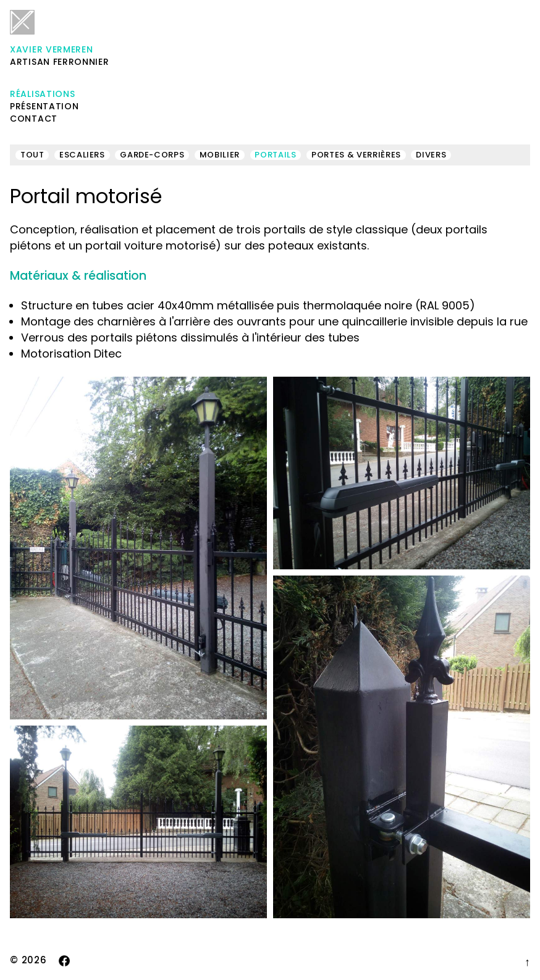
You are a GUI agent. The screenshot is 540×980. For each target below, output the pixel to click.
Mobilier (220, 155)
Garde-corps (152, 155)
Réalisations (42, 94)
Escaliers (82, 155)
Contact (34, 119)
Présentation (44, 106)
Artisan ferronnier (60, 39)
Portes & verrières (356, 155)
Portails (275, 155)
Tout (32, 155)
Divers (431, 155)
